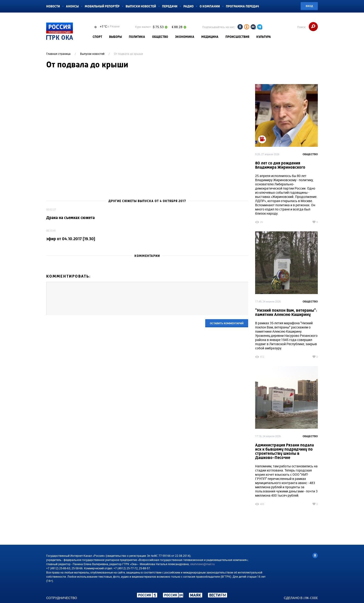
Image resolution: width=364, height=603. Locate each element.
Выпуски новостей (141, 6)
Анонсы (72, 6)
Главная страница (58, 54)
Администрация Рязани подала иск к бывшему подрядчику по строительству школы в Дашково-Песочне (284, 451)
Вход (309, 6)
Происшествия (237, 37)
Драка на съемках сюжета (70, 218)
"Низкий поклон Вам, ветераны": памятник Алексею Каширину (286, 313)
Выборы (115, 37)
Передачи (170, 6)
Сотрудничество (62, 598)
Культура (264, 37)
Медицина (210, 37)
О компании (210, 6)
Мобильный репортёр (102, 6)
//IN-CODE (310, 598)
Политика (137, 37)
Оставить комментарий (227, 323)
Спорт (97, 37)
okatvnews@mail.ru (202, 564)
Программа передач (242, 6)
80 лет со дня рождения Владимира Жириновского (280, 165)
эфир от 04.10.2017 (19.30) (71, 239)
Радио (188, 6)
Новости (53, 6)
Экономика (185, 37)
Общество (160, 37)
